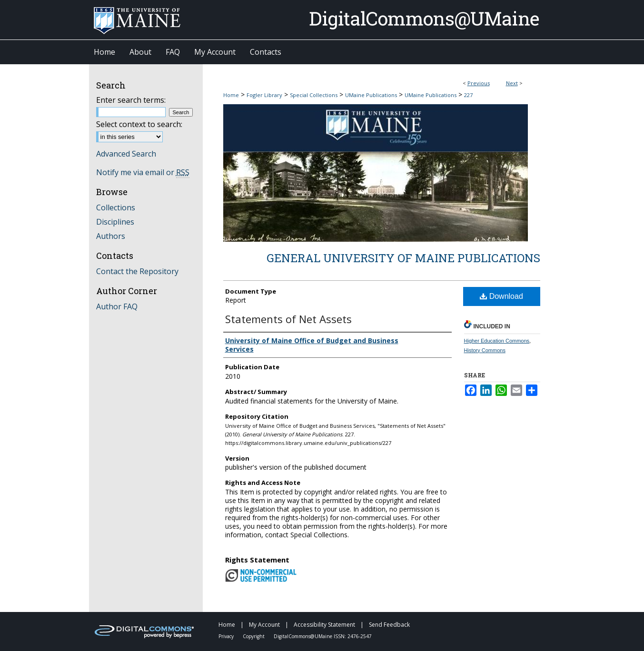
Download (501, 296)
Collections (116, 207)
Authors (111, 236)
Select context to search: (139, 124)
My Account (265, 625)
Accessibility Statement (325, 625)
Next (512, 83)
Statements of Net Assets (288, 319)
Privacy (227, 636)
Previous (479, 83)
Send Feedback (389, 625)
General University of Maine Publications (403, 258)
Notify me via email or (143, 172)
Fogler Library (264, 95)
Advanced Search (126, 154)
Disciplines (115, 222)
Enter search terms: (131, 100)
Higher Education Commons (497, 341)
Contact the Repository (137, 271)
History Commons (485, 350)
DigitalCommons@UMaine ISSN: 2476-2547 (323, 636)
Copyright (254, 636)
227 (468, 95)
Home (231, 95)
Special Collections (314, 95)
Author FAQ (117, 306)
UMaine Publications (371, 95)
